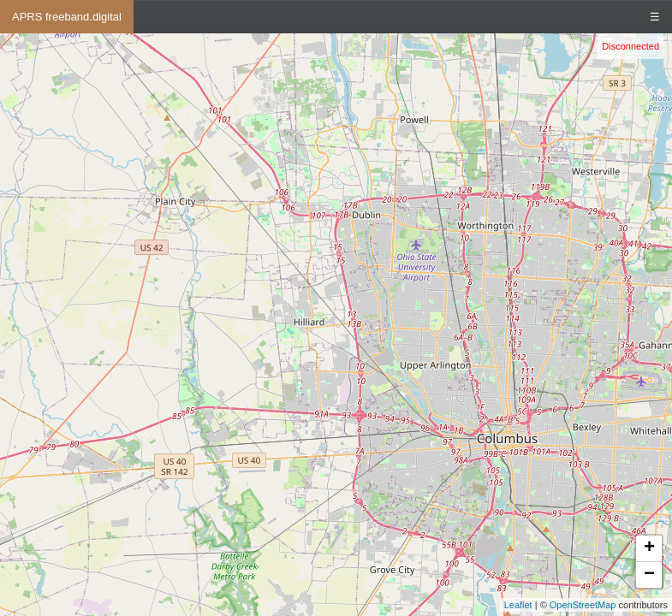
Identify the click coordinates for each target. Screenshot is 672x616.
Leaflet (518, 605)
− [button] (649, 575)
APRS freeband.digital (67, 17)
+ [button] (649, 548)
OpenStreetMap (583, 605)
